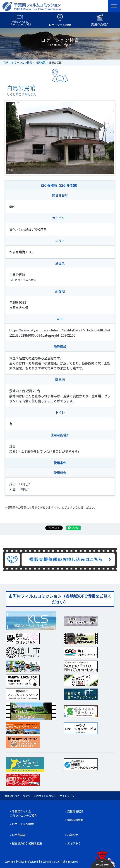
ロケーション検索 (22, 63)
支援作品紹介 (75, 811)
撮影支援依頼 (75, 820)
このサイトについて (45, 796)
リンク (27, 796)
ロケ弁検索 (19, 835)
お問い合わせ (12, 796)
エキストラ (74, 843)
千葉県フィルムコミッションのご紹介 (24, 813)
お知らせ (73, 835)
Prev (12, 138)
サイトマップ (67, 796)
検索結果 (41, 63)
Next (108, 138)
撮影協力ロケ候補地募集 (27, 843)
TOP (6, 63)
